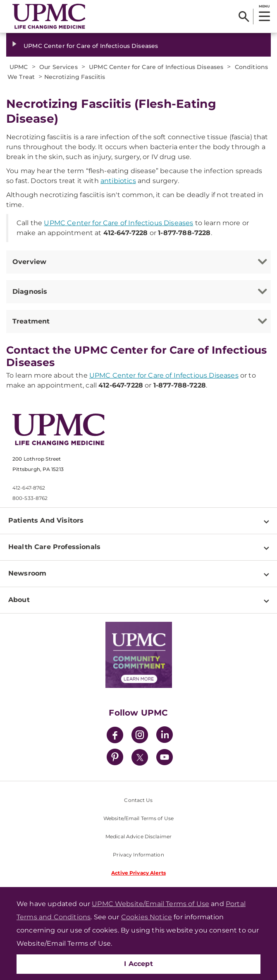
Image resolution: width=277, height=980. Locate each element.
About (19, 600)
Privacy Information (138, 855)
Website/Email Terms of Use (138, 818)
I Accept (138, 964)
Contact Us (138, 800)
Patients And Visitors (46, 520)
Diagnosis (30, 291)
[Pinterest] (115, 758)
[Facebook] (115, 736)
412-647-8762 (29, 488)
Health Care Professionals (54, 547)
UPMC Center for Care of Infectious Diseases (91, 46)
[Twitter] (140, 757)
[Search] (244, 17)
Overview (29, 262)
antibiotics (118, 181)
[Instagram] (140, 736)
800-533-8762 (30, 498)
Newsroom (27, 573)
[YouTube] (165, 758)
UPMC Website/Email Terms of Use (150, 904)
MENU (264, 6)
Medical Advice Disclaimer (138, 836)
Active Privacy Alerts (138, 873)
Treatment (31, 321)
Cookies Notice (147, 917)
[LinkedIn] (165, 736)
